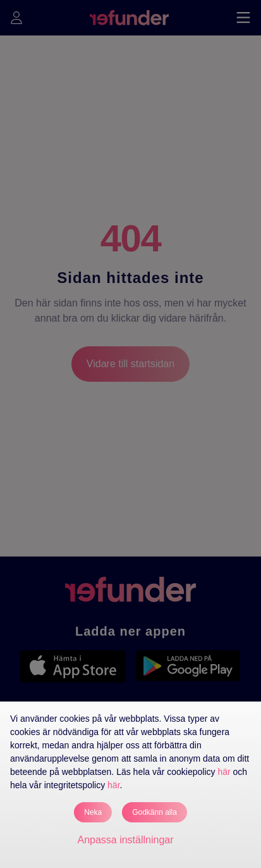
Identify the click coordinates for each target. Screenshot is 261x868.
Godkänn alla (155, 812)
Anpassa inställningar (125, 840)
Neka (93, 812)
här (224, 772)
